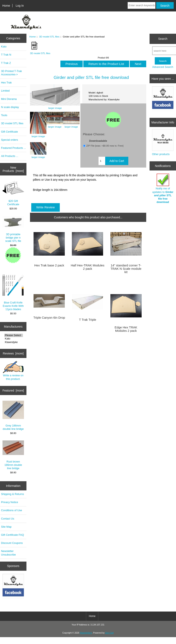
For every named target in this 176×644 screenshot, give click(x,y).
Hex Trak (6, 83)
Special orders (10, 140)
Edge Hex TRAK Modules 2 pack (126, 329)
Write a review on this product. (13, 371)
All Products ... (10, 156)
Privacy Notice (9, 502)
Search (163, 39)
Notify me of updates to (163, 189)
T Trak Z (6, 63)
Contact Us (8, 519)
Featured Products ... (13, 148)
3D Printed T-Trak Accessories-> (11, 73)
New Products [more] (13, 169)
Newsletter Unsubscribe (8, 553)
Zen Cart (109, 633)
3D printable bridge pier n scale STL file (13, 229)
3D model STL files (49, 37)
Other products (161, 154)
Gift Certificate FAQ (12, 535)
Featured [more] (13, 390)
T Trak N (6, 55)
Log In (20, 6)
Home (6, 6)
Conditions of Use (12, 510)
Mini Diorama (9, 99)
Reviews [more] (13, 353)
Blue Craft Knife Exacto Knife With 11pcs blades (13, 293)
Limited (5, 91)
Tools (4, 115)
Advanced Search (163, 67)
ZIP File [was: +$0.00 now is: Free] (105, 146)
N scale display (10, 107)
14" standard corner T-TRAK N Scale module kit (126, 269)
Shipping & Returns (12, 494)
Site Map (6, 527)
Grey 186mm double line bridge (13, 416)
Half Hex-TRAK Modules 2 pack (88, 267)
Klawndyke (14, 342)
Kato (4, 47)
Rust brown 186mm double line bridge (13, 455)
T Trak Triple (87, 320)
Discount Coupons (12, 543)
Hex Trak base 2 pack (49, 265)
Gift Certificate (9, 132)
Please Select (14, 335)
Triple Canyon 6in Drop (49, 318)
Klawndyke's (86, 633)
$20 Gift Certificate (13, 193)
